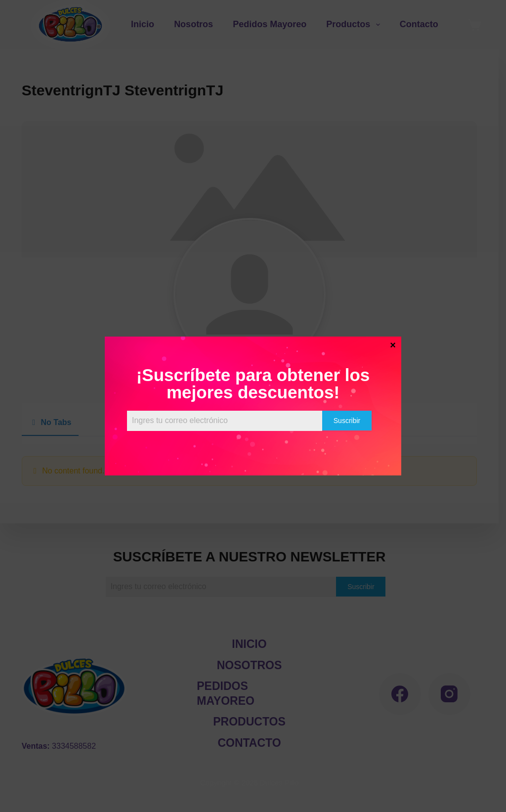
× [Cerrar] (393, 344)
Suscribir (347, 421)
